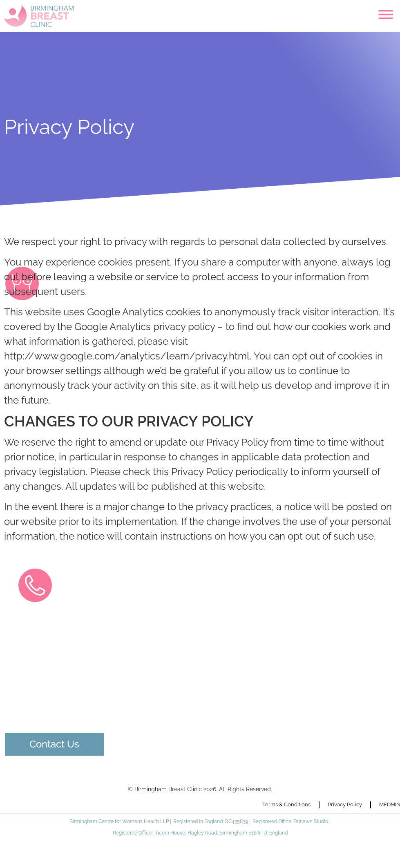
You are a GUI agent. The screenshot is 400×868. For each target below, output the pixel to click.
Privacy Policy (345, 804)
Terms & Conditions (286, 804)
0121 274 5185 (51, 667)
